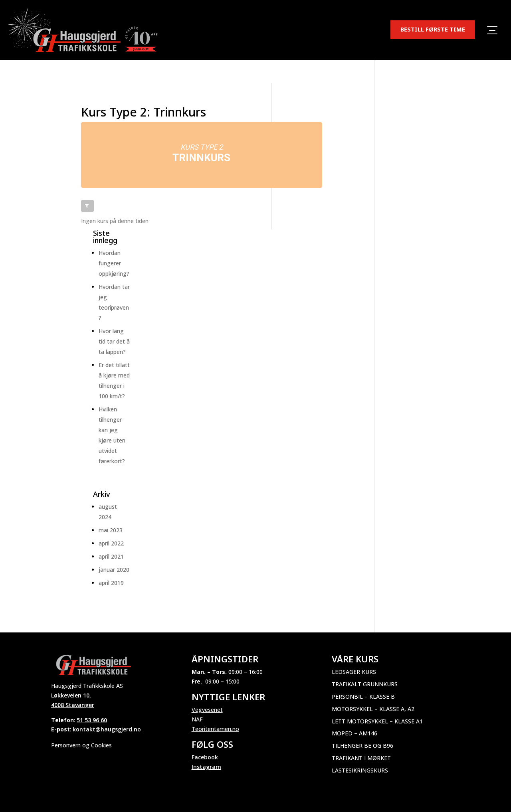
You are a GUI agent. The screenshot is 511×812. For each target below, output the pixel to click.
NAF (197, 719)
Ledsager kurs (354, 672)
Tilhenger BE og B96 (362, 746)
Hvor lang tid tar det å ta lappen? (114, 341)
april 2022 (111, 543)
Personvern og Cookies (81, 745)
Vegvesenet (207, 710)
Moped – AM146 (355, 733)
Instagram (206, 767)
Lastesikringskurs (360, 770)
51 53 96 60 (92, 720)
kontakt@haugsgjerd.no (107, 729)
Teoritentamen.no (215, 729)
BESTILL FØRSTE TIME (433, 29)
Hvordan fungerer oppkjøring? (114, 263)
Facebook (205, 757)
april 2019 (111, 583)
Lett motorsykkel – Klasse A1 (377, 721)
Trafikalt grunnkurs (365, 684)
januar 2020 (114, 570)
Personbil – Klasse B (363, 696)
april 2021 (111, 556)
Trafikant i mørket (361, 758)
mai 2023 (111, 530)
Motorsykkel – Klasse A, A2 (373, 709)
